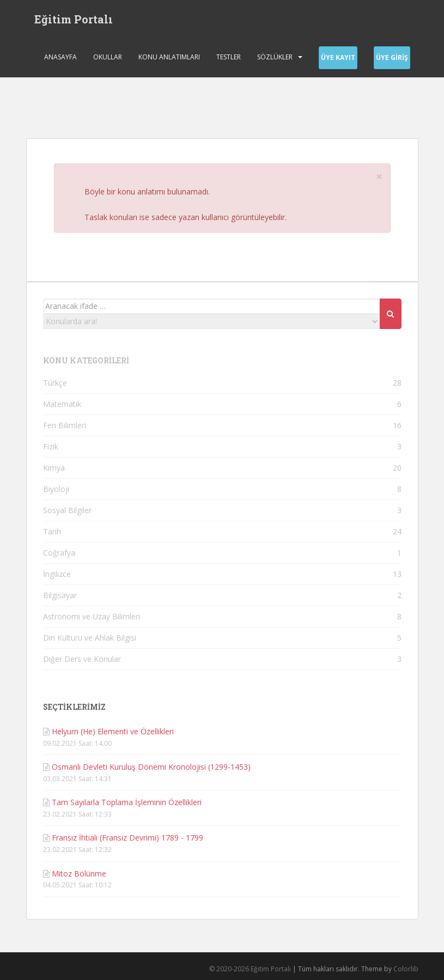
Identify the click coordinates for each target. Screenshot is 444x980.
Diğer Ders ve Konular (82, 659)
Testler (229, 57)
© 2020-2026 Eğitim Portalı (250, 969)
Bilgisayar (60, 595)
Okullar (108, 57)
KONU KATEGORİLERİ (86, 360)
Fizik (51, 446)
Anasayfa (60, 57)
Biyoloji (56, 489)
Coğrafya (59, 553)
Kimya (54, 468)
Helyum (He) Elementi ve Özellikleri (113, 731)
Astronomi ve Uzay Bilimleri (92, 616)
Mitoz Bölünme (79, 874)
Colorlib (406, 969)
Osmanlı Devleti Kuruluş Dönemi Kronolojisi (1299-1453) (151, 767)
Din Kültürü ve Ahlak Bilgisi (90, 638)
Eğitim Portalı (74, 19)
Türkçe (55, 383)
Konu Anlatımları (169, 57)
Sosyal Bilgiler (67, 510)
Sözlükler (275, 57)
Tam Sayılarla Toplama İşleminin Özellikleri (127, 802)
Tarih (52, 531)
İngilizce (57, 574)
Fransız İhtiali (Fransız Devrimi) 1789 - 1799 (127, 838)
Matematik (62, 404)
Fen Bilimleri (65, 425)
